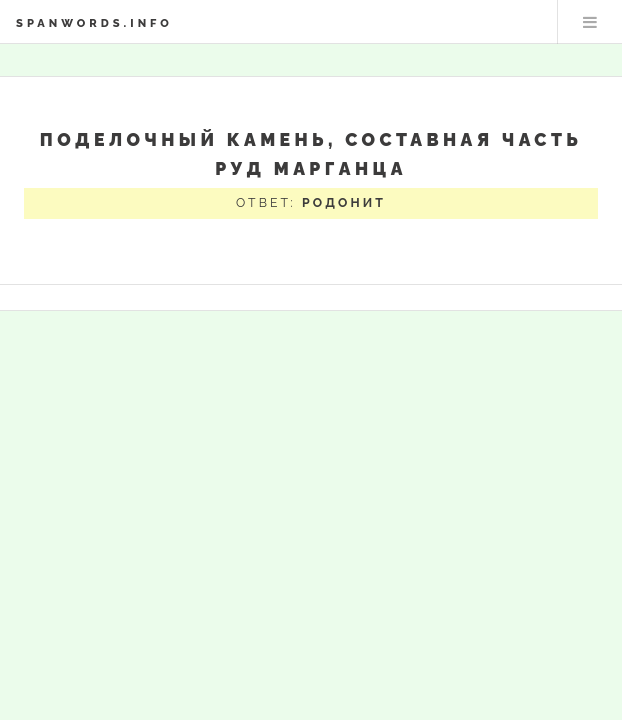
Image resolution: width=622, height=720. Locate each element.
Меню (590, 22)
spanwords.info (94, 23)
